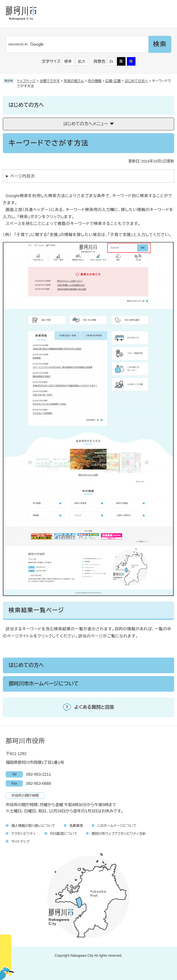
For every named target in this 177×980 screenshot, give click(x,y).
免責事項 (76, 826)
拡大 (82, 61)
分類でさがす (50, 81)
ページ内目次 (22, 176)
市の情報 (95, 81)
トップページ (26, 81)
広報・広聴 (113, 81)
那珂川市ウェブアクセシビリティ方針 (119, 834)
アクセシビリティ (24, 834)
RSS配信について (64, 834)
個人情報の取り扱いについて (33, 826)
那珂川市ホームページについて (44, 684)
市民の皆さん (74, 81)
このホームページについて (117, 826)
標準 (68, 61)
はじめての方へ (136, 81)
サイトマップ (20, 842)
